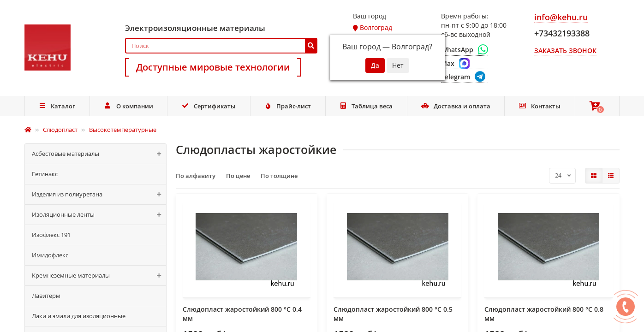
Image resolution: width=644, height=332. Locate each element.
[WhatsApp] (465, 50)
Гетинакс (45, 174)
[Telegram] (465, 77)
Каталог (57, 106)
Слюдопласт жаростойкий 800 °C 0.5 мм (393, 314)
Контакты (540, 106)
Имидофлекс (50, 255)
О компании (128, 106)
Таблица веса (366, 106)
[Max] (465, 64)
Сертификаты (209, 106)
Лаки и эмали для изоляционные (79, 316)
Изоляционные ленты (99, 215)
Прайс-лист (287, 106)
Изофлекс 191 (51, 235)
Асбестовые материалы (99, 154)
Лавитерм (46, 296)
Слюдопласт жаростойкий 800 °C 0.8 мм (544, 314)
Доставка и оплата (456, 106)
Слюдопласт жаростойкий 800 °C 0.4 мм (242, 314)
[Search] (221, 46)
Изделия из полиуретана (99, 194)
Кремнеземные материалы (99, 276)
